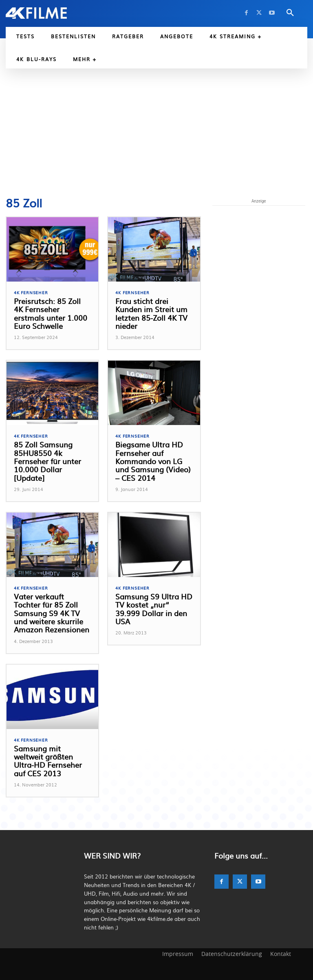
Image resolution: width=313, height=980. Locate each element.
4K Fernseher (31, 293)
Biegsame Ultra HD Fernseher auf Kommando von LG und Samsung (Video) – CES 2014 (153, 461)
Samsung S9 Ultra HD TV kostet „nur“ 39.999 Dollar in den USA (153, 605)
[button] (290, 13)
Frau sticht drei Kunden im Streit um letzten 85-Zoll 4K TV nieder (150, 313)
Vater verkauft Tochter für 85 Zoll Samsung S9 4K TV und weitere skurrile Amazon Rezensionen (52, 613)
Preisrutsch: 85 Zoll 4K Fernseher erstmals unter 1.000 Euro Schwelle (50, 313)
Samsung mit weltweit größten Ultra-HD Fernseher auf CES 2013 (51, 761)
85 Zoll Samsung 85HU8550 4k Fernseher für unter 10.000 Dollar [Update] (52, 457)
